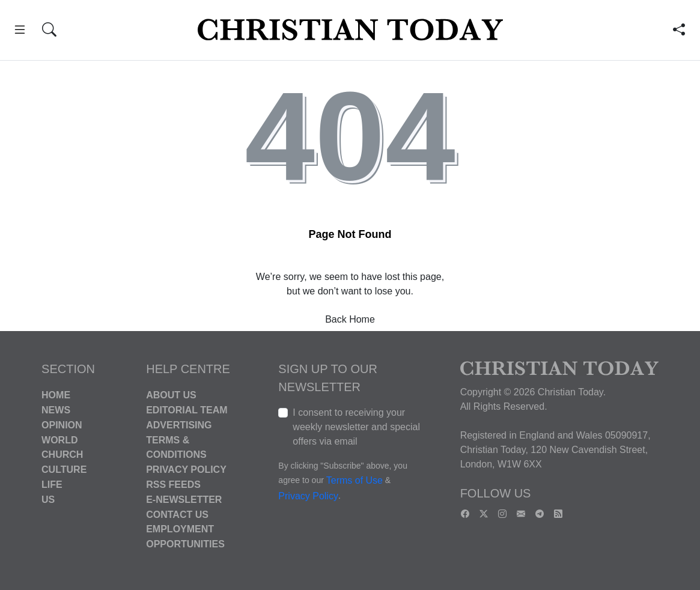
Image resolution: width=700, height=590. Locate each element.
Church (62, 455)
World (59, 439)
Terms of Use (355, 481)
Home (56, 395)
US (48, 500)
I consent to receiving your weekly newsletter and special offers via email (356, 427)
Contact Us (177, 514)
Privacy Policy (186, 470)
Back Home (350, 319)
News (56, 410)
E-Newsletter (184, 500)
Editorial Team (187, 410)
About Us (171, 395)
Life (52, 485)
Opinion (62, 425)
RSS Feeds (173, 485)
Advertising (179, 425)
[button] (20, 32)
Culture (64, 470)
